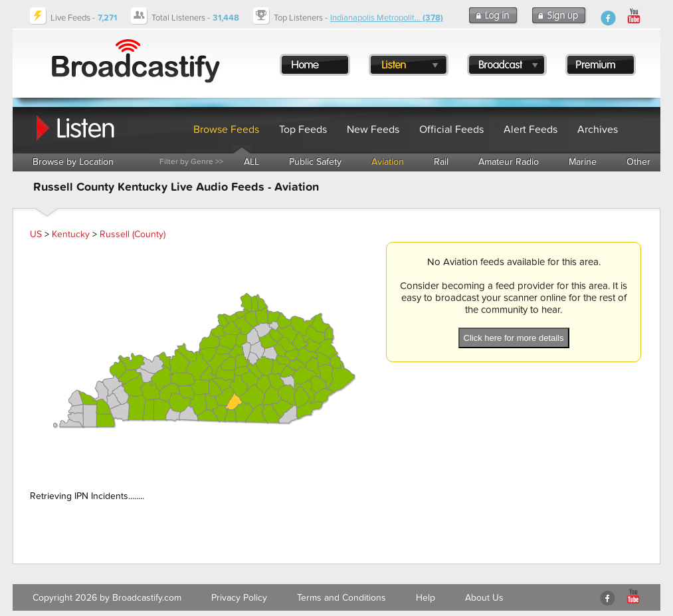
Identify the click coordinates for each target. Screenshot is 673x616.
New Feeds (373, 130)
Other (638, 162)
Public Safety (315, 162)
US (36, 234)
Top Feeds (303, 130)
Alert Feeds (530, 130)
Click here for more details (514, 338)
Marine (583, 162)
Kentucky (71, 234)
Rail (441, 162)
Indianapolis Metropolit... (387, 18)
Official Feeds (451, 130)
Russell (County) (133, 234)
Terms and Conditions (341, 598)
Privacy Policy (239, 598)
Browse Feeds (226, 130)
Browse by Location (73, 162)
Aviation (388, 162)
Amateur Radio (509, 162)
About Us (484, 598)
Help (426, 598)
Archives (598, 130)
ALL (251, 162)
